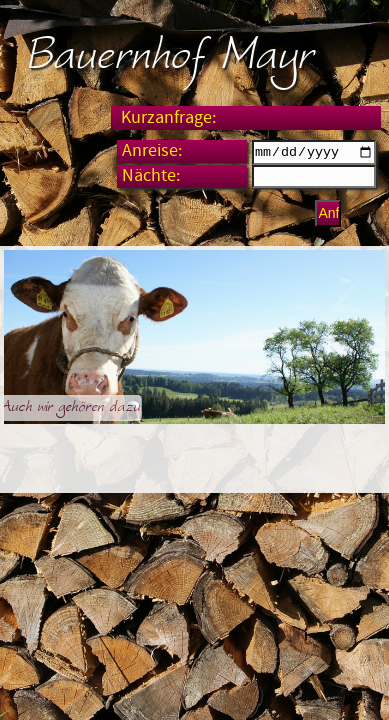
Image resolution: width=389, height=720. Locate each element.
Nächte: (151, 179)
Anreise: (152, 151)
